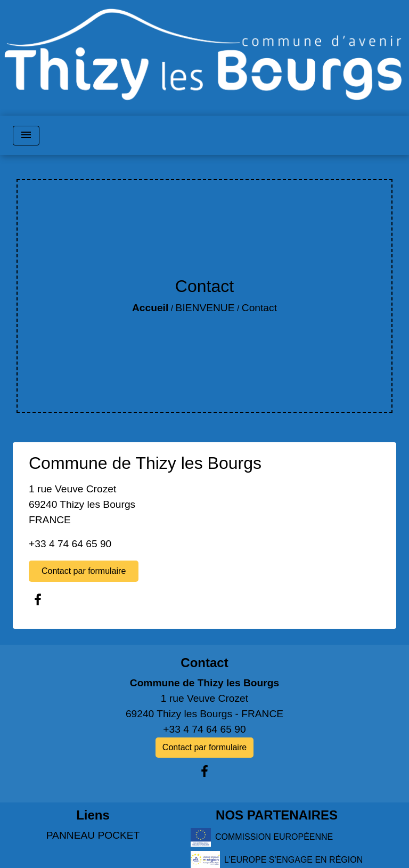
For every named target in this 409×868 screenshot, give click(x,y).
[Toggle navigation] (26, 136)
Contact (259, 308)
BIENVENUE (205, 308)
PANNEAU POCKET (93, 835)
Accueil (150, 308)
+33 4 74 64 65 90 (70, 544)
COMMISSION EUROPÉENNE (262, 837)
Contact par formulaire (84, 571)
